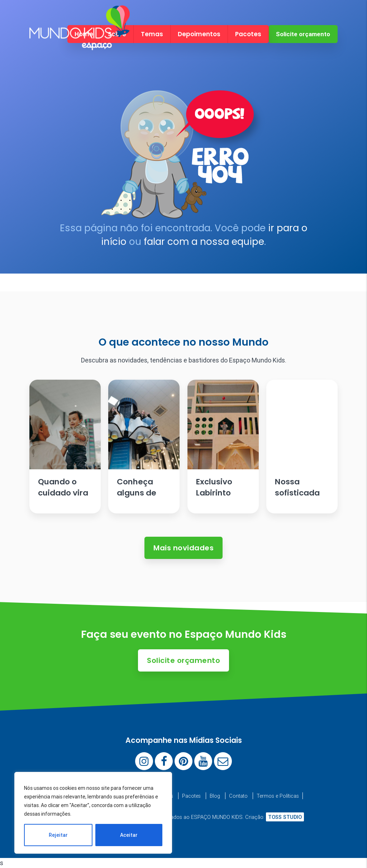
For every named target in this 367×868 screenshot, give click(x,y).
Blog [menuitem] (215, 796)
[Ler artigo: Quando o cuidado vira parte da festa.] (65, 447)
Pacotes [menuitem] (248, 34)
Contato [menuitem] (238, 796)
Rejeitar (58, 835)
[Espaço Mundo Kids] (80, 44)
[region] (93, 813)
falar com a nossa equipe (204, 242)
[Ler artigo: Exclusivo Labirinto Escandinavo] (223, 447)
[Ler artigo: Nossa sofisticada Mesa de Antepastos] (302, 447)
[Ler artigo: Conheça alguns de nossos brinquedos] (144, 447)
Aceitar (129, 835)
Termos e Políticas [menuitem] (278, 796)
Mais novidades (183, 548)
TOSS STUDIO (285, 817)
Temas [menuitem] (152, 34)
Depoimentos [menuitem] (199, 34)
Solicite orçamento (303, 34)
